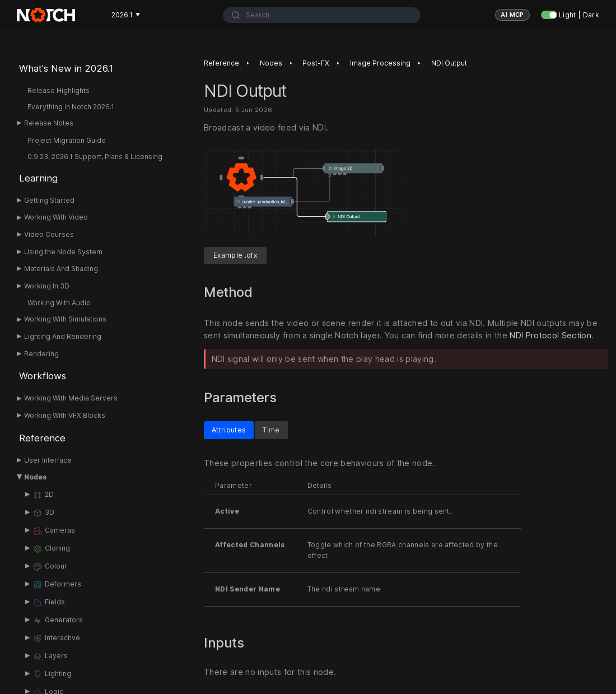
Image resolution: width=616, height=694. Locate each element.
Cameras (54, 531)
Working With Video (56, 217)
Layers (50, 656)
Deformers (57, 585)
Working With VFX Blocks (65, 415)
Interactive (56, 639)
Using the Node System (63, 252)
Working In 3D (47, 286)
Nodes (35, 477)
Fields (49, 603)
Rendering (41, 354)
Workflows (43, 376)
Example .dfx (235, 255)
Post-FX (316, 63)
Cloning (51, 549)
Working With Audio (59, 303)
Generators (58, 621)
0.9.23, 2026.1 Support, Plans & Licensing (95, 157)
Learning (38, 178)
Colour (50, 567)
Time (271, 430)
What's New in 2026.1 (66, 68)
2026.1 (126, 15)
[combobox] (322, 15)
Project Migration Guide (67, 140)
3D (43, 513)
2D (43, 495)
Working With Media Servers (71, 398)
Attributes (229, 430)
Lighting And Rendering (63, 336)
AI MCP (512, 15)
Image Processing (380, 63)
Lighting (52, 674)
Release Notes (49, 123)
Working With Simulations (65, 319)
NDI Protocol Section (550, 335)
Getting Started (49, 200)
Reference (42, 438)
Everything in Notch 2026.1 (71, 107)
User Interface (48, 460)
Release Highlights (59, 90)
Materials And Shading (61, 269)
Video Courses (49, 234)
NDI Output (449, 63)
